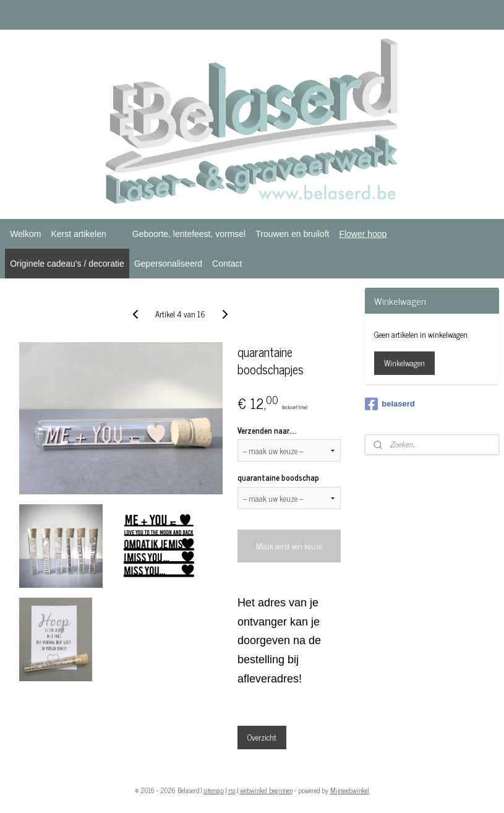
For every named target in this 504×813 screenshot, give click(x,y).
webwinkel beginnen (266, 790)
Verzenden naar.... (267, 431)
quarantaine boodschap (278, 478)
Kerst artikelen (78, 234)
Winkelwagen (404, 363)
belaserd (390, 404)
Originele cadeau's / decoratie (67, 264)
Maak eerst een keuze (289, 546)
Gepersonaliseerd (168, 264)
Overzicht (262, 737)
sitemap (214, 790)
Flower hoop (363, 234)
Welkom (25, 234)
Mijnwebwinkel (350, 790)
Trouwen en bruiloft (292, 234)
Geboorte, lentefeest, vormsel (189, 234)
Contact (227, 264)
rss (232, 790)
